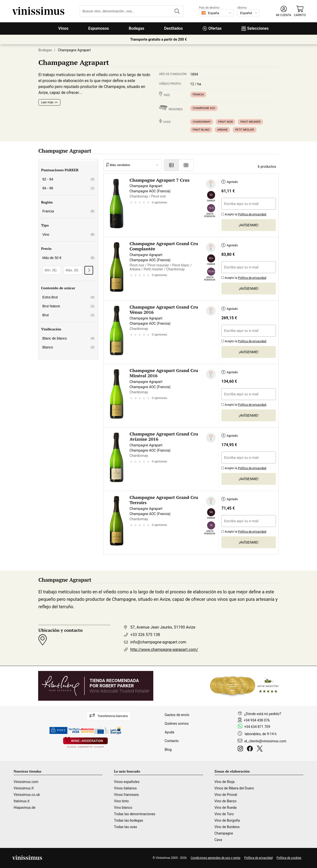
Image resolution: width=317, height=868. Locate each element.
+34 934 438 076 (257, 720)
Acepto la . (244, 214)
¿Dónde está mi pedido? (263, 714)
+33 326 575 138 (145, 635)
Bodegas (137, 28)
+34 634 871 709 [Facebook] (257, 727)
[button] (284, 11)
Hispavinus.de (25, 808)
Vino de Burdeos (227, 827)
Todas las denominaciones (135, 814)
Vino (68, 234)
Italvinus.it (22, 801)
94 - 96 (68, 188)
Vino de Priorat (226, 795)
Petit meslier (244, 130)
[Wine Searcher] (244, 686)
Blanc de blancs (68, 338)
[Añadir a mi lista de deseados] (211, 184)
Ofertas (212, 28)
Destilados (174, 28)
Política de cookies (289, 858)
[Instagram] (241, 749)
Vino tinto (121, 801)
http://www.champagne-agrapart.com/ (164, 650)
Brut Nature (68, 306)
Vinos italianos (125, 788)
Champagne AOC (204, 108)
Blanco (68, 347)
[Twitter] (261, 749)
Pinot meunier (250, 122)
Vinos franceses (126, 795)
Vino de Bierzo (225, 801)
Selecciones (255, 28)
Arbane (222, 130)
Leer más (47, 102)
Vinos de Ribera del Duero (234, 788)
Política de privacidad (252, 214)
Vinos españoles (127, 782)
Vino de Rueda (226, 808)
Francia (198, 95)
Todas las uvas (125, 827)
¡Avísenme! (249, 225)
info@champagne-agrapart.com (158, 642)
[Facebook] (251, 749)
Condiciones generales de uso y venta (216, 858)
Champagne (224, 833)
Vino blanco (123, 808)
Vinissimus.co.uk (27, 795)
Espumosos (99, 28)
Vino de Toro (224, 814)
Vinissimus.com (26, 782)
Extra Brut (68, 297)
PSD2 (58, 730)
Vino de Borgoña (227, 820)
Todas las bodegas (128, 820)
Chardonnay (202, 122)
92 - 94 (68, 179)
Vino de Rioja (225, 782)
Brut (68, 315)
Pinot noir (225, 122)
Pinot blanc (201, 130)
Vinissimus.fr (24, 788)
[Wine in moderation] (85, 743)
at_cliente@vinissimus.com (265, 741)
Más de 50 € (68, 258)
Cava (218, 840)
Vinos (63, 28)
